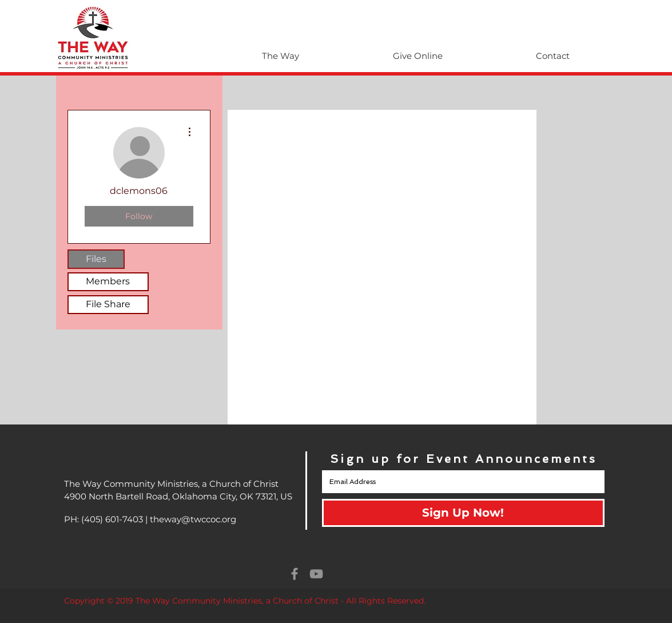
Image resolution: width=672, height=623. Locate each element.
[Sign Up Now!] (463, 513)
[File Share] (108, 305)
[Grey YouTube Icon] (316, 574)
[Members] (108, 282)
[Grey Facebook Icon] (295, 574)
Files (96, 259)
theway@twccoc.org (193, 519)
